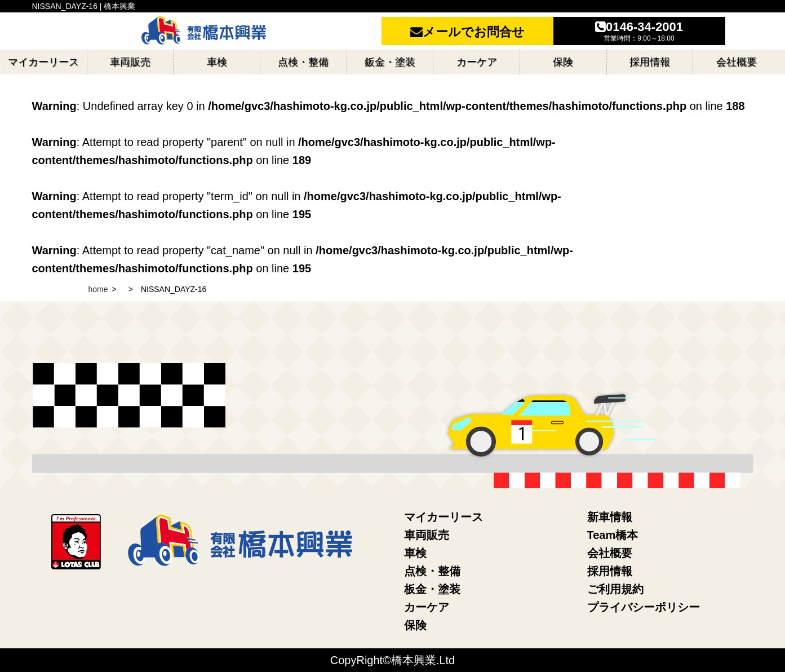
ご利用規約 (615, 589)
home (98, 289)
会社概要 (610, 553)
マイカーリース (443, 517)
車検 (415, 553)
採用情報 (610, 571)
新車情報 (610, 517)
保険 (415, 625)
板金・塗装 (432, 589)
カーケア (427, 607)
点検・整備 (432, 571)
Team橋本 (613, 535)
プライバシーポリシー (644, 607)
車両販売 (427, 535)
